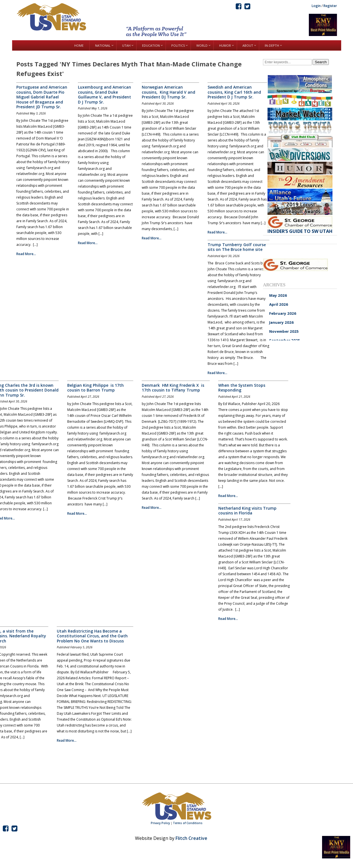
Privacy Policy (160, 823)
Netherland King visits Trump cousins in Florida (247, 511)
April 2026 (279, 304)
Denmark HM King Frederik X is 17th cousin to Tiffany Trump (173, 388)
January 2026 (281, 322)
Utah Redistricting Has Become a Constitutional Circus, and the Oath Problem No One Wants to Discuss (92, 636)
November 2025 (284, 331)
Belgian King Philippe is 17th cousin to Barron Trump (95, 388)
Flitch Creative (191, 838)
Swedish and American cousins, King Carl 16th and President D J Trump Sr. (234, 92)
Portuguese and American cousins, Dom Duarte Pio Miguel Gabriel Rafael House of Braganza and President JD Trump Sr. (42, 97)
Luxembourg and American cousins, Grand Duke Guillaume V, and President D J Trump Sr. (104, 95)
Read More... (26, 254)
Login (316, 6)
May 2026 (278, 295)
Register (330, 6)
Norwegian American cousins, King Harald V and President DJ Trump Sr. (168, 92)
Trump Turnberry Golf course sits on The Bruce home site (237, 247)
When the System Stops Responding (242, 388)
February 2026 (283, 313)
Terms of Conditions (188, 823)
